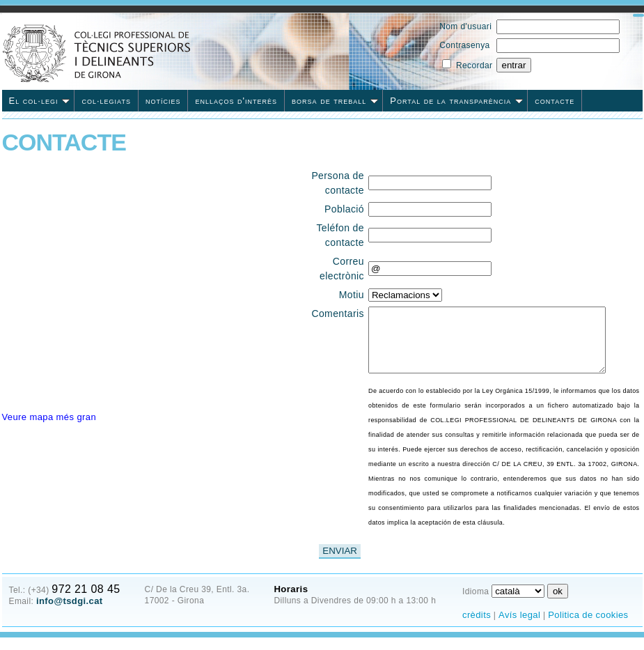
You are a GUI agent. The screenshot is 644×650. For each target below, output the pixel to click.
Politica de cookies (588, 627)
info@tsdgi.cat (70, 613)
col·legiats (106, 101)
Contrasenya (464, 45)
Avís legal (519, 627)
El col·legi (40, 101)
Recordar (474, 65)
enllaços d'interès (236, 101)
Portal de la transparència (456, 101)
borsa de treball (335, 101)
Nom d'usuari (465, 26)
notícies (163, 101)
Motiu (351, 295)
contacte (555, 101)
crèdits (477, 627)
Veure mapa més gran (49, 417)
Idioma (476, 604)
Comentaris (338, 314)
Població (344, 209)
